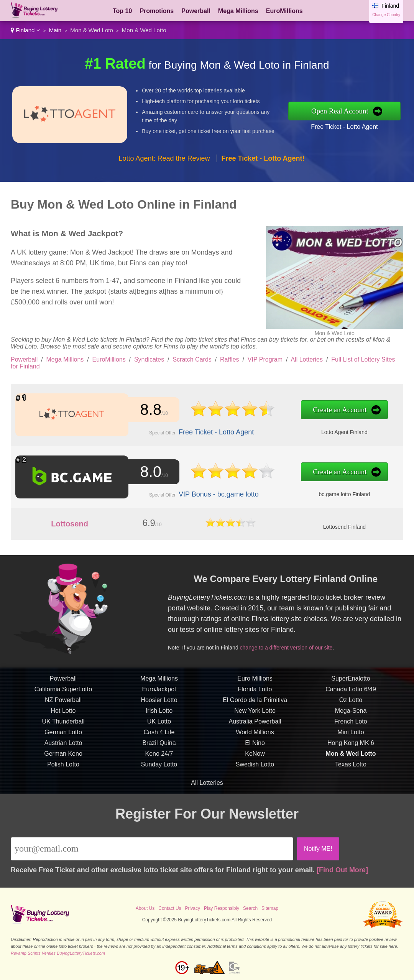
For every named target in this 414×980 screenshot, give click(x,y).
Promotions (157, 11)
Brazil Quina (159, 747)
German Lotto (63, 736)
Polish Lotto (63, 768)
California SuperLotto (63, 693)
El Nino (255, 747)
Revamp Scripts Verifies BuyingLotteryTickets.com (58, 953)
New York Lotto (255, 714)
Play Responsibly (222, 908)
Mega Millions (238, 11)
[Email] (152, 849)
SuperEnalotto (351, 682)
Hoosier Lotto (159, 704)
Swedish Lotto (255, 768)
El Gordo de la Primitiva (255, 704)
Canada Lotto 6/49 (351, 693)
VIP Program (265, 359)
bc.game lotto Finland (335, 493)
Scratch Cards (192, 359)
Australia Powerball (255, 725)
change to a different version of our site (290, 646)
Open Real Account (340, 111)
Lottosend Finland (344, 527)
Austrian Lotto (63, 747)
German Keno (63, 757)
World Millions (255, 736)
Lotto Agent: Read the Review (164, 158)
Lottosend (70, 524)
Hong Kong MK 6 (351, 747)
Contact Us (170, 908)
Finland (25, 30)
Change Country (386, 15)
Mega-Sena (351, 714)
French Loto (351, 725)
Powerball (196, 11)
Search (250, 908)
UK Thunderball (63, 725)
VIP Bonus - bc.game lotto (214, 494)
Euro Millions (255, 682)
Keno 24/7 (159, 757)
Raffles (230, 359)
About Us (145, 908)
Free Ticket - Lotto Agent (344, 127)
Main (55, 30)
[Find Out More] (342, 870)
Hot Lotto (63, 714)
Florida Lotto (255, 693)
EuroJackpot (159, 693)
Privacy (193, 908)
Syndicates (149, 359)
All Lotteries (307, 359)
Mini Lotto (351, 736)
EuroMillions (284, 11)
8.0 (149, 472)
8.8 (149, 409)
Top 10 (122, 11)
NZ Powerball (63, 704)
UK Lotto (159, 725)
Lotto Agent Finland (335, 431)
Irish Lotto (159, 714)
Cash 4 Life (159, 736)
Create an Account (331, 410)
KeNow (255, 757)
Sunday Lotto (159, 768)
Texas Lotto (351, 768)
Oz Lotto (351, 704)
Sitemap (270, 908)
